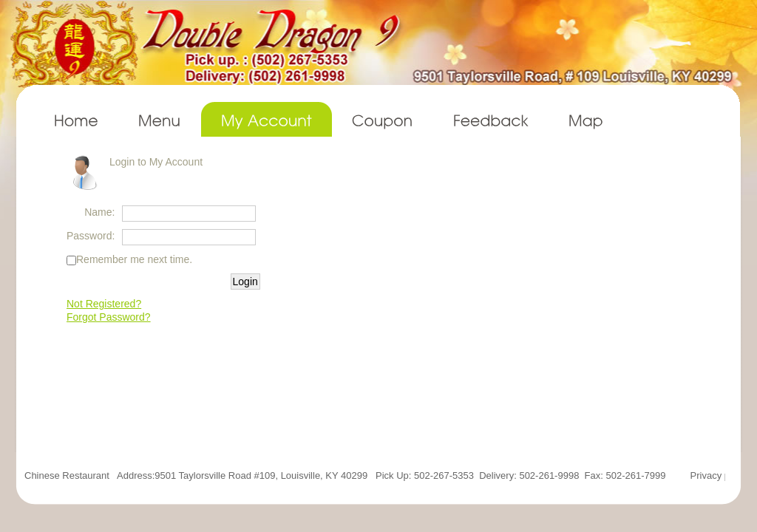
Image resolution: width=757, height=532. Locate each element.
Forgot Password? (109, 317)
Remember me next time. (134, 259)
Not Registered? (104, 304)
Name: (99, 212)
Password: (91, 236)
